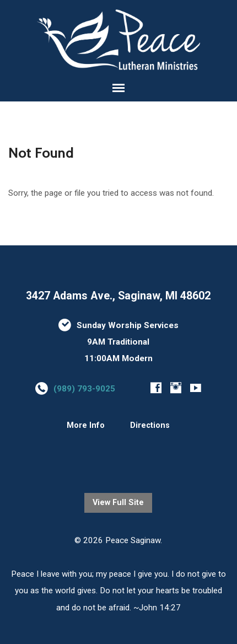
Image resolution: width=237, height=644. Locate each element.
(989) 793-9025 (84, 389)
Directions (150, 425)
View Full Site (118, 503)
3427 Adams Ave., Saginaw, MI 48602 (118, 296)
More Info (86, 425)
